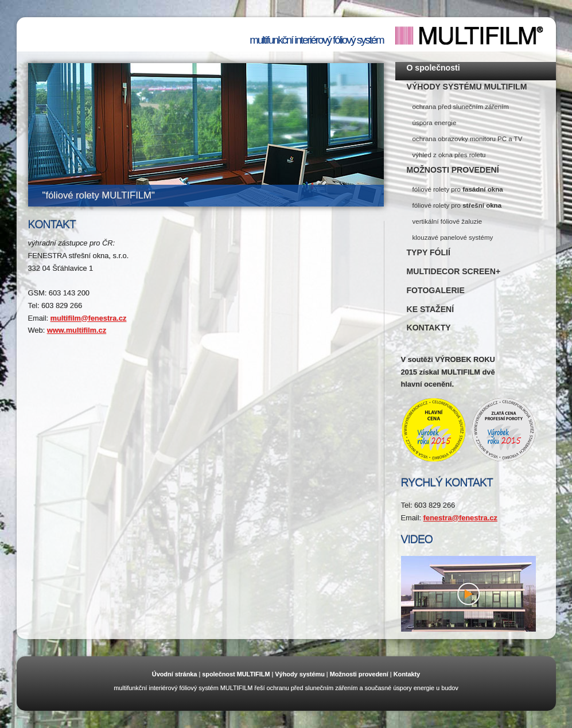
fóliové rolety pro (458, 189)
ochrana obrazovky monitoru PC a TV (468, 139)
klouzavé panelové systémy (453, 238)
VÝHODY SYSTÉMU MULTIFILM (467, 87)
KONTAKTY (429, 328)
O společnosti (433, 68)
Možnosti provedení (359, 674)
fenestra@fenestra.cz (460, 518)
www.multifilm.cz (77, 330)
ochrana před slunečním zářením (461, 107)
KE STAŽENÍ (431, 309)
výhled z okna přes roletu (449, 155)
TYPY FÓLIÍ (429, 252)
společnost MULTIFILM (236, 674)
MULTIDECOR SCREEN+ (454, 271)
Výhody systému (299, 674)
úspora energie (435, 123)
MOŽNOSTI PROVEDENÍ (453, 170)
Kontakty (407, 674)
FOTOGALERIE (436, 290)
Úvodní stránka (175, 674)
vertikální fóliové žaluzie (448, 221)
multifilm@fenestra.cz (89, 318)
